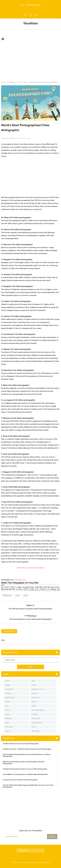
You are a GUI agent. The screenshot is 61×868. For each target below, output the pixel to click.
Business (8, 685)
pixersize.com (20, 580)
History (7, 710)
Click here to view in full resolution (30, 568)
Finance (34, 702)
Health (34, 706)
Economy (8, 693)
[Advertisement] (30, 59)
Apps (33, 681)
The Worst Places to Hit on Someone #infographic (21, 744)
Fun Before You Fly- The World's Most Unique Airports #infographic (27, 749)
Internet (7, 714)
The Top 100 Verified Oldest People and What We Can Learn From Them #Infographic (28, 786)
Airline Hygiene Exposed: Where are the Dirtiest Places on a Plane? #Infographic (27, 755)
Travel (18, 595)
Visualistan (32, 862)
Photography (7, 595)
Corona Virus (9, 689)
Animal (7, 681)
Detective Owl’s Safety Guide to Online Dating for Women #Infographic (24, 763)
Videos (7, 731)
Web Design (35, 731)
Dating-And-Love (37, 689)
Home (22, 5)
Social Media (36, 718)
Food (7, 706)
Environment (36, 698)
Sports (7, 723)
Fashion (7, 702)
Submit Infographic (34, 5)
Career (34, 685)
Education (35, 693)
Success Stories (37, 723)
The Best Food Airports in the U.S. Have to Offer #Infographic (25, 769)
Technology (9, 727)
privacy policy (23, 851)
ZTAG (25, 595)
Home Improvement (38, 710)
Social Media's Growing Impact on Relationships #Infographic (25, 774)
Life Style (35, 714)
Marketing (8, 718)
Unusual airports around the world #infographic (20, 780)
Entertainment (10, 698)
